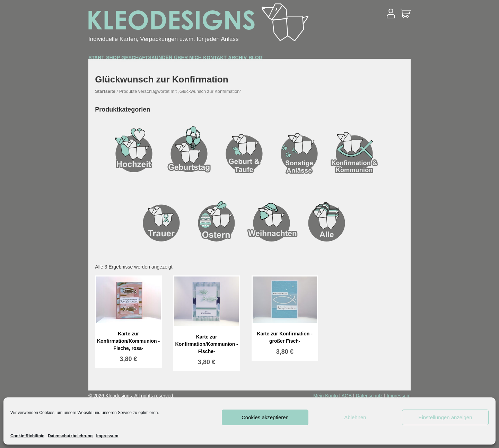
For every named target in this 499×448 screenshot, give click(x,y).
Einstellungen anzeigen (445, 417)
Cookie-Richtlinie (27, 436)
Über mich (262, 59)
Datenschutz (369, 396)
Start (105, 59)
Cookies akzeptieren (265, 417)
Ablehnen (355, 417)
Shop (140, 59)
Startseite (105, 91)
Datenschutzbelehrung (70, 436)
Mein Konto (326, 396)
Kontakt (309, 59)
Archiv (352, 59)
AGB (347, 396)
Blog (388, 59)
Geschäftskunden (196, 60)
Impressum (107, 436)
